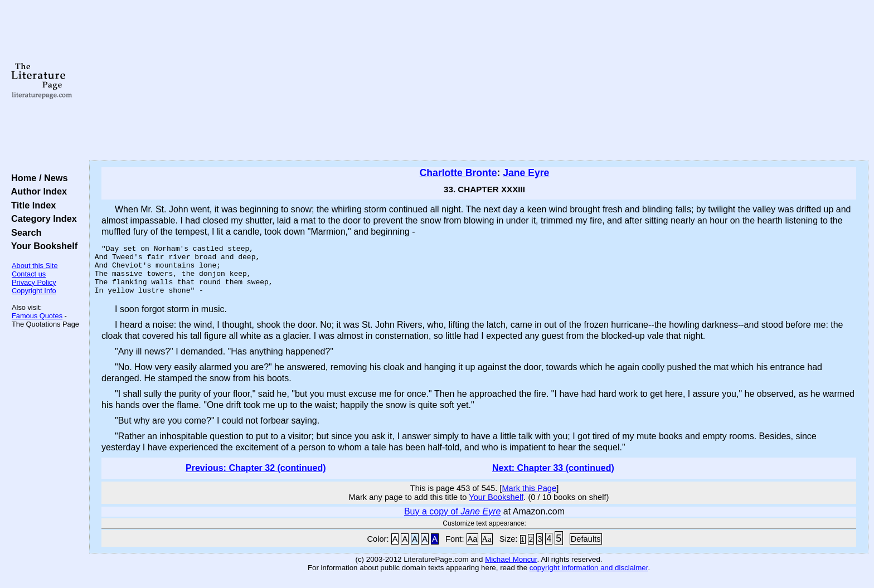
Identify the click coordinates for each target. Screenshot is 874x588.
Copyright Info (34, 291)
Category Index (42, 218)
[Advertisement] (479, 81)
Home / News (37, 178)
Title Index (31, 205)
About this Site (35, 266)
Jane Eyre (526, 173)
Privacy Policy (34, 282)
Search (24, 232)
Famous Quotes (37, 316)
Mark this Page (529, 498)
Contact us (29, 274)
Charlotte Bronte (458, 173)
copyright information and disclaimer (589, 578)
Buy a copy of (452, 521)
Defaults (586, 549)
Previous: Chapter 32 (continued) (256, 478)
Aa (473, 549)
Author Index (37, 191)
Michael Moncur (511, 569)
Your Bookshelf (42, 246)
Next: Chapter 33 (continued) (553, 478)
